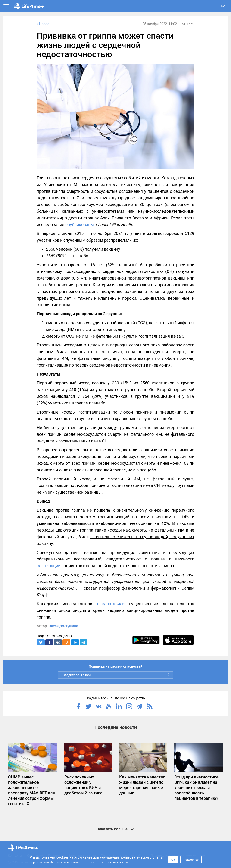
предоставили (111, 604)
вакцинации (49, 566)
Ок (173, 860)
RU (224, 6)
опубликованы (80, 225)
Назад (43, 24)
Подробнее (191, 860)
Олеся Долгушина (63, 626)
